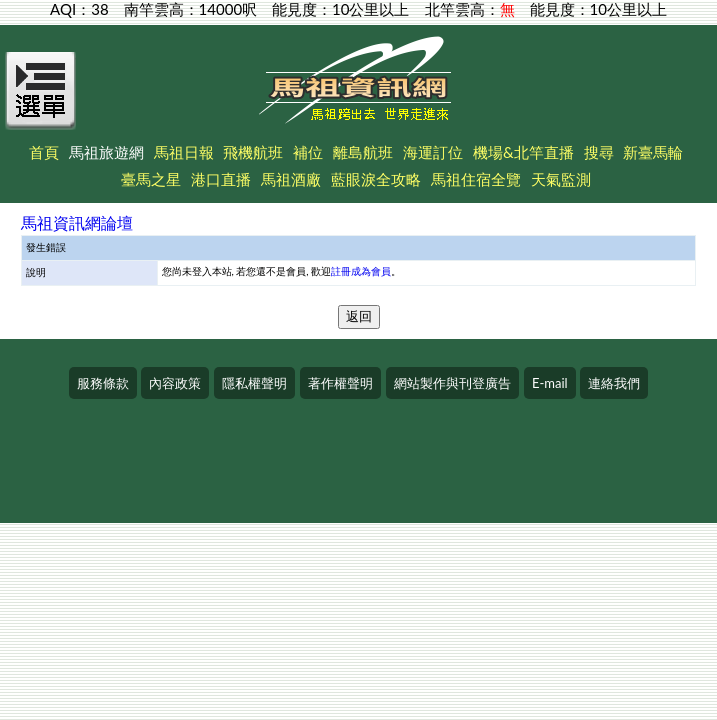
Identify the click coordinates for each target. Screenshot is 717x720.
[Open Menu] (41, 102)
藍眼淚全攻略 (376, 179)
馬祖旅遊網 (106, 152)
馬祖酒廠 (291, 179)
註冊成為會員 (361, 271)
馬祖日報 (184, 152)
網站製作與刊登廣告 (452, 383)
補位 (308, 152)
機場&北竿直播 (523, 152)
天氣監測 (561, 179)
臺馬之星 (151, 179)
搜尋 (599, 152)
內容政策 (175, 383)
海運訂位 (433, 152)
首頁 (44, 152)
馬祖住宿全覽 (476, 179)
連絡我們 (614, 383)
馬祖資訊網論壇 (77, 222)
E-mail (550, 383)
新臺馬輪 (653, 152)
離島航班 (363, 152)
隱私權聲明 (254, 383)
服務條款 (103, 383)
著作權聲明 (340, 383)
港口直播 (221, 179)
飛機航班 (253, 152)
